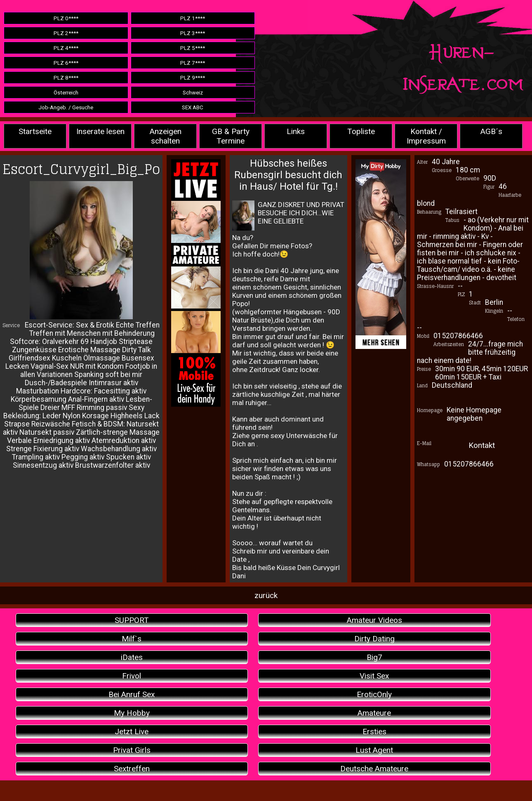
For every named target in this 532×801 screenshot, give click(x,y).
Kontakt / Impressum (426, 136)
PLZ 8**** (66, 78)
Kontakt (482, 445)
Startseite (35, 131)
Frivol (132, 676)
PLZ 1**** (193, 18)
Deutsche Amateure (374, 769)
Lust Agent (374, 750)
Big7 (374, 657)
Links (296, 131)
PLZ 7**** (193, 63)
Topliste (361, 131)
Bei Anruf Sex (132, 694)
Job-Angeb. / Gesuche (66, 107)
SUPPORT (132, 620)
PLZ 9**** (193, 78)
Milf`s (132, 639)
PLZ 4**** (66, 48)
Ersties (374, 732)
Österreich (66, 92)
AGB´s (491, 131)
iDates (132, 657)
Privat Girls (132, 750)
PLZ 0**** (66, 18)
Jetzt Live (132, 732)
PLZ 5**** (193, 48)
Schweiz (193, 92)
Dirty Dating (374, 639)
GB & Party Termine (231, 136)
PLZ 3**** (193, 33)
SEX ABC (193, 107)
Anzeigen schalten (166, 136)
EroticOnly (374, 694)
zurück (266, 595)
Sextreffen (132, 769)
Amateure (374, 713)
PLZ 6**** (66, 63)
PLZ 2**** (66, 33)
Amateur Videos (374, 620)
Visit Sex (374, 676)
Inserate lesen (100, 131)
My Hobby (132, 713)
